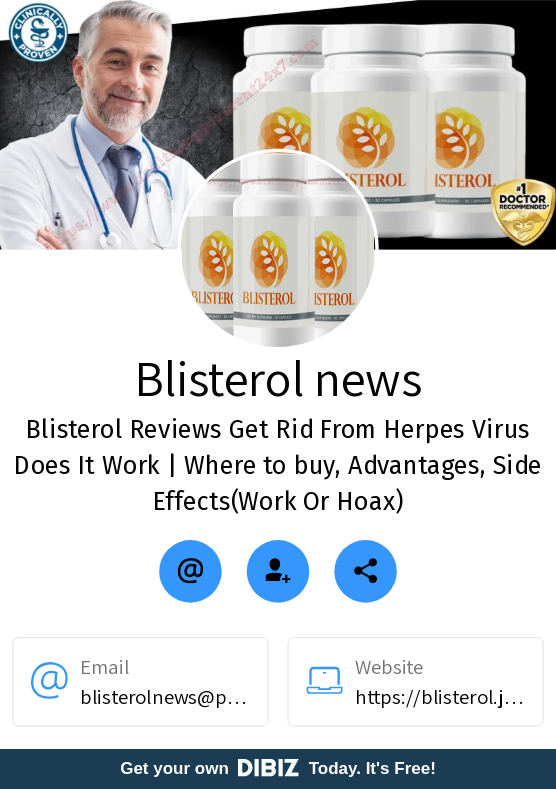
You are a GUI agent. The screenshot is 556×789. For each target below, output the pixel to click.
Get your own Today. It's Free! (278, 768)
